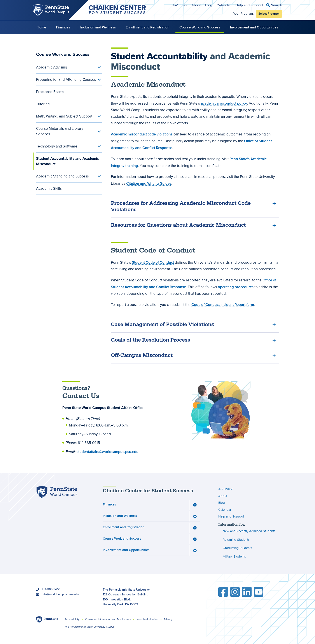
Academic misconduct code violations (142, 134)
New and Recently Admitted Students (249, 531)
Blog (209, 5)
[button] (274, 5)
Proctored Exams (50, 92)
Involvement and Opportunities (254, 27)
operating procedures (236, 287)
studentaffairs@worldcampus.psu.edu (108, 452)
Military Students (234, 556)
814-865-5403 (51, 589)
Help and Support (249, 5)
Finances (63, 27)
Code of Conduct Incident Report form (223, 305)
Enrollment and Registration (148, 27)
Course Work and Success (200, 27)
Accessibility (72, 619)
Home (41, 27)
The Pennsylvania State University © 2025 (90, 627)
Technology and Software (57, 146)
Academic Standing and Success (62, 176)
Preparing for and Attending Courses (66, 80)
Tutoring (43, 104)
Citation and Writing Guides (149, 183)
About (196, 5)
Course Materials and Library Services (60, 131)
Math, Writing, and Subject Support (64, 116)
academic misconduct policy (224, 103)
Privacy (168, 619)
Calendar (224, 5)
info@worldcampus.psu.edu (60, 594)
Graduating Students (237, 548)
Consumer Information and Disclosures (108, 619)
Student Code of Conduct (153, 262)
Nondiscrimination (147, 619)
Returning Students (236, 540)
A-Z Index (180, 5)
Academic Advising (52, 67)
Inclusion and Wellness (98, 27)
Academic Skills (49, 189)
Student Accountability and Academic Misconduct (67, 161)
